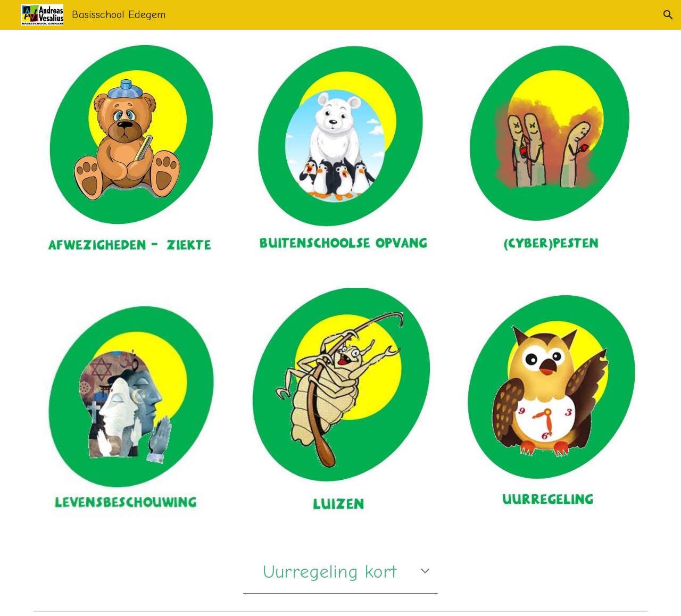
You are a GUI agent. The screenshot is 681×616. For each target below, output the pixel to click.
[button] (668, 15)
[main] (340, 572)
